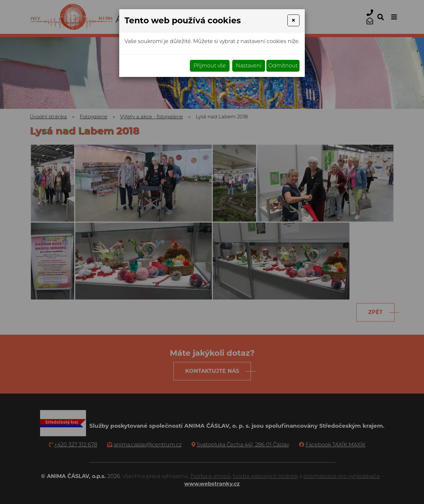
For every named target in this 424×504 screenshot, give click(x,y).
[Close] (293, 20)
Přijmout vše (210, 66)
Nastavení (249, 66)
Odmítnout (283, 66)
